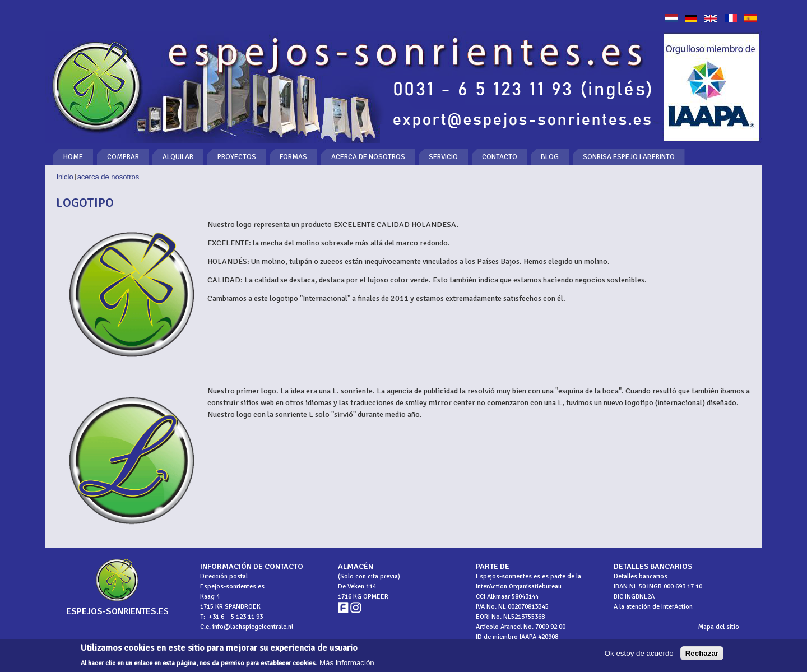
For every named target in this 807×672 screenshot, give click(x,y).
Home (73, 157)
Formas (293, 157)
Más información (347, 664)
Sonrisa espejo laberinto (629, 157)
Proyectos (237, 157)
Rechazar (702, 655)
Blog (550, 157)
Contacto (500, 157)
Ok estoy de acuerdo (639, 655)
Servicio (443, 157)
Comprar (123, 157)
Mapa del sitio (719, 627)
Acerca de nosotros (368, 157)
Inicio (65, 177)
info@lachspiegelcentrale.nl (253, 627)
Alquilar (178, 157)
